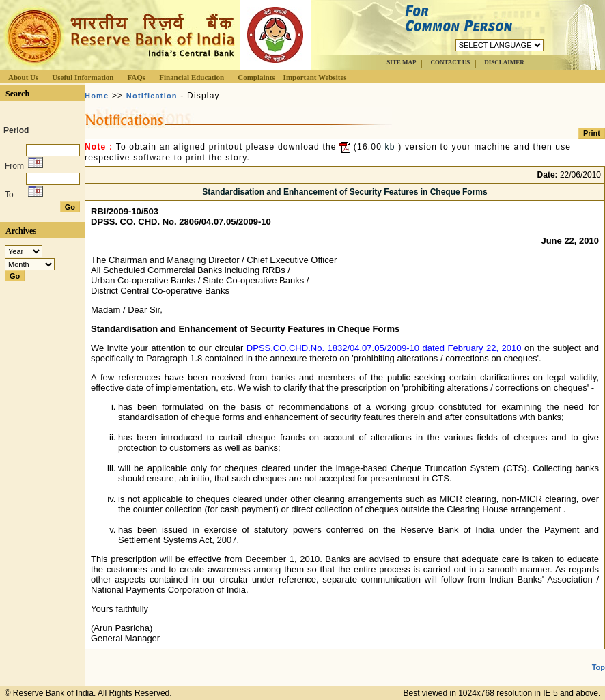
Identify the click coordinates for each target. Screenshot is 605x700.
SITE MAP (401, 62)
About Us (23, 77)
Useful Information (83, 77)
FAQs (136, 77)
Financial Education (192, 77)
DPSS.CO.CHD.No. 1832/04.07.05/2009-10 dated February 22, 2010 (384, 348)
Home (97, 96)
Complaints (256, 77)
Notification (152, 96)
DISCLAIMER (504, 62)
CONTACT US (450, 62)
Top (599, 667)
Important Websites (315, 77)
